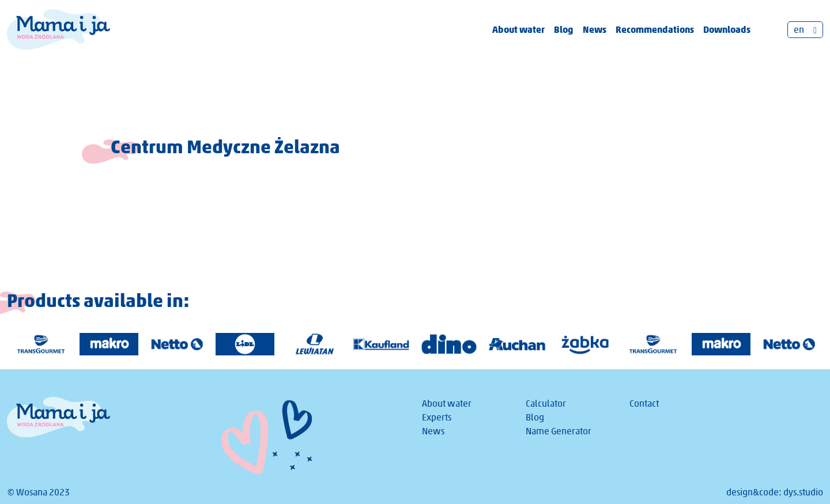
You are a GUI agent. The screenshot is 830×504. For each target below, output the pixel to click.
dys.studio (803, 492)
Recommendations (655, 29)
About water (518, 29)
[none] (805, 30)
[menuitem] (805, 30)
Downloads (727, 29)
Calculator (546, 403)
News (595, 29)
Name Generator (559, 431)
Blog (564, 29)
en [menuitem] (799, 30)
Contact (644, 403)
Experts (437, 417)
